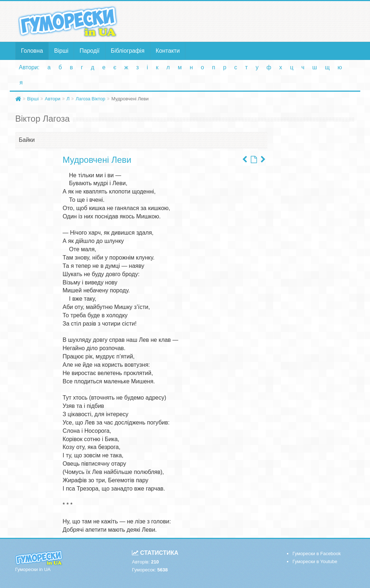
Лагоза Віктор (90, 99)
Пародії (89, 51)
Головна (32, 51)
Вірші (61, 51)
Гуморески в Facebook (317, 554)
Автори (53, 99)
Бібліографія (128, 51)
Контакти (168, 51)
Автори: (29, 67)
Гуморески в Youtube (315, 561)
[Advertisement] (243, 21)
